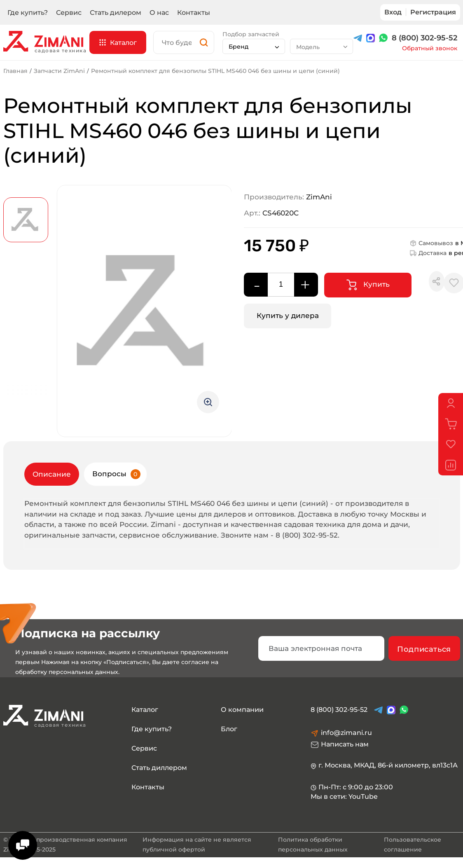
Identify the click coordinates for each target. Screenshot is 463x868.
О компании (242, 710)
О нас (159, 13)
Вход (393, 12)
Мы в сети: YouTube (344, 797)
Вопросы (116, 474)
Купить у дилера (288, 316)
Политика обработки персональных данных (313, 845)
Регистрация (433, 12)
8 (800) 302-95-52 (424, 38)
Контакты (194, 13)
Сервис (69, 13)
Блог (229, 729)
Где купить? (28, 13)
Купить (368, 285)
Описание (52, 474)
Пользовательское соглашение (413, 845)
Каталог (145, 710)
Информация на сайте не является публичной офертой (197, 845)
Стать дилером (116, 13)
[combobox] (254, 46)
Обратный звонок (430, 48)
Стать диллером (159, 768)
